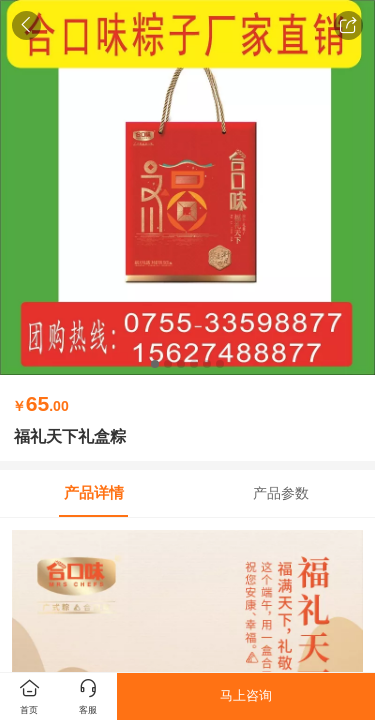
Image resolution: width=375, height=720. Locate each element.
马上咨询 (246, 695)
